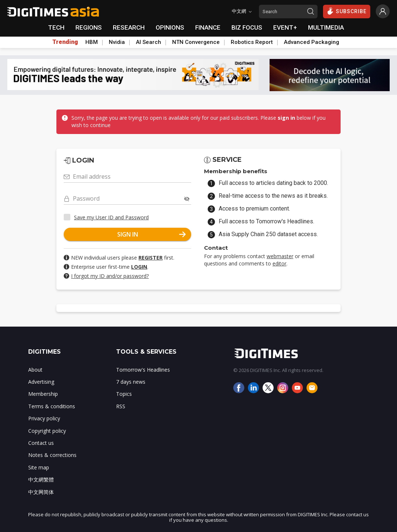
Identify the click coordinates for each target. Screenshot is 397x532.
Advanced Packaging (311, 42)
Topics (124, 394)
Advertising (41, 382)
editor (279, 263)
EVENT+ (285, 27)
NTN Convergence (196, 42)
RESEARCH (129, 27)
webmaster (280, 256)
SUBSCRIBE (347, 11)
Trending (65, 42)
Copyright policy (47, 431)
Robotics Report (252, 42)
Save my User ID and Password (111, 217)
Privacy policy (44, 418)
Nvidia (117, 42)
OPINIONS (170, 27)
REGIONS (89, 27)
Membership (43, 394)
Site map (39, 467)
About (35, 370)
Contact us (41, 443)
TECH (56, 27)
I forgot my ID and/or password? (110, 276)
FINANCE (208, 27)
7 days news (131, 382)
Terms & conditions (52, 406)
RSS (121, 406)
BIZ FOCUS (247, 27)
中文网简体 (41, 492)
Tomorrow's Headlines (143, 370)
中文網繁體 (41, 479)
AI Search (149, 42)
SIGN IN (151, 234)
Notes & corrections (52, 455)
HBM (92, 42)
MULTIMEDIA (326, 27)
